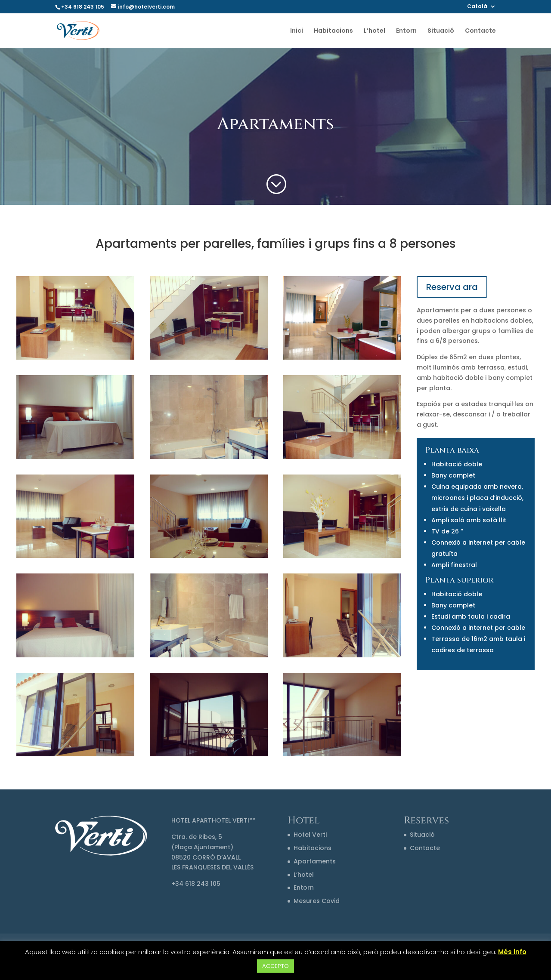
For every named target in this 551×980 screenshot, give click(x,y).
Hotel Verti (310, 835)
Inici (297, 31)
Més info (512, 952)
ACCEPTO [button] (275, 966)
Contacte (480, 31)
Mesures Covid (317, 901)
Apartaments (315, 861)
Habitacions (333, 31)
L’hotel (375, 31)
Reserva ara (452, 287)
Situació (441, 31)
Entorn (406, 31)
